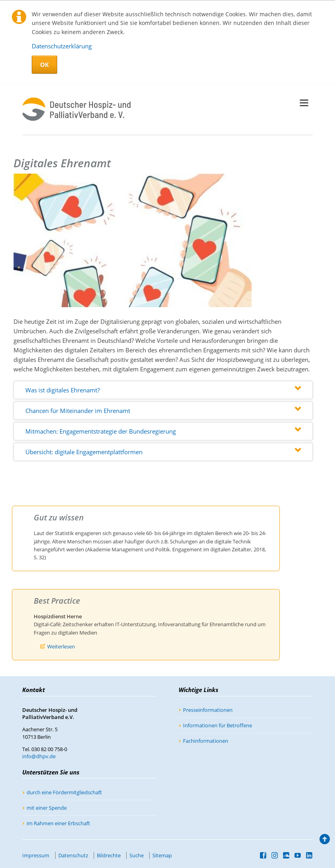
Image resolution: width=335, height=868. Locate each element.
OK (44, 65)
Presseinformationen (208, 710)
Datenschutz (73, 855)
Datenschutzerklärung (62, 46)
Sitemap (162, 855)
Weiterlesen (61, 646)
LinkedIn (309, 855)
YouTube (298, 855)
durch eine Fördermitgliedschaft (64, 792)
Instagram (275, 855)
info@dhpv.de (39, 756)
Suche (137, 855)
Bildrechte (109, 855)
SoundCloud (286, 855)
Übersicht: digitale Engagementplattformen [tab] (84, 452)
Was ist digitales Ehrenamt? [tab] (63, 390)
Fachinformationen (206, 741)
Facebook (263, 855)
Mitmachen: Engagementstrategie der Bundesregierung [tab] (101, 431)
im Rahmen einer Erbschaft (58, 823)
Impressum (36, 855)
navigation (304, 103)
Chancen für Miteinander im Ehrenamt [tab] (78, 411)
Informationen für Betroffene (218, 725)
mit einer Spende (47, 808)
